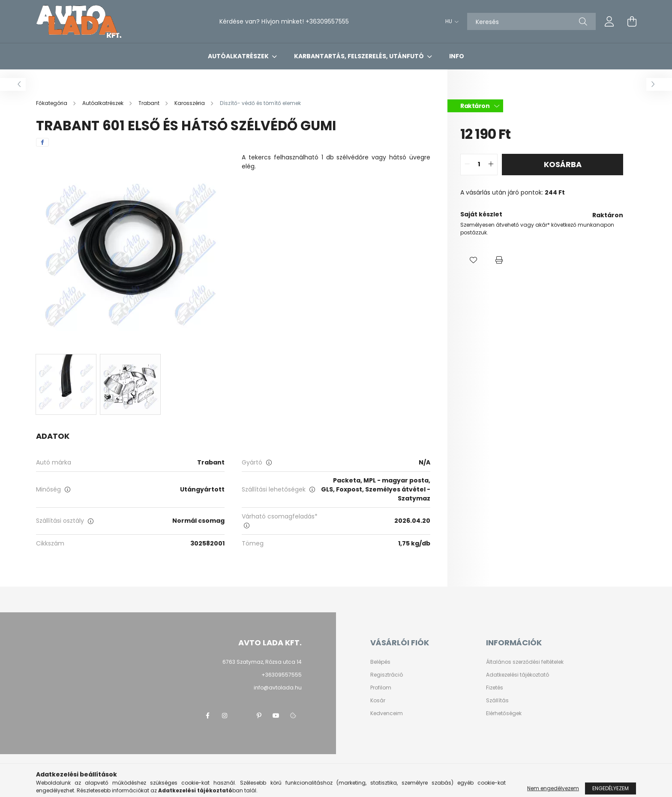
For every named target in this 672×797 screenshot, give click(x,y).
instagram (225, 716)
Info (457, 56)
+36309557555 (327, 21)
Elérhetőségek (504, 713)
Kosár (378, 701)
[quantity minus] (467, 165)
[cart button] (632, 21)
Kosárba (563, 164)
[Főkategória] (52, 103)
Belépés (380, 662)
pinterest (259, 716)
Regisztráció (387, 675)
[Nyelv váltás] (450, 21)
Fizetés (495, 688)
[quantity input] (479, 165)
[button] (473, 260)
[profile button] (609, 21)
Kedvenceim (387, 713)
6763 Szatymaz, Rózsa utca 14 (262, 662)
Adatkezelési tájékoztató (517, 675)
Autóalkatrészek (239, 56)
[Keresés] (531, 21)
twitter (242, 716)
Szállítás (497, 701)
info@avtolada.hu (278, 688)
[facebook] (42, 142)
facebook (207, 716)
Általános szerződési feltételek (525, 662)
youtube (276, 716)
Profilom (381, 688)
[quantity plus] (491, 165)
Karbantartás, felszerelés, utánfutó (360, 56)
